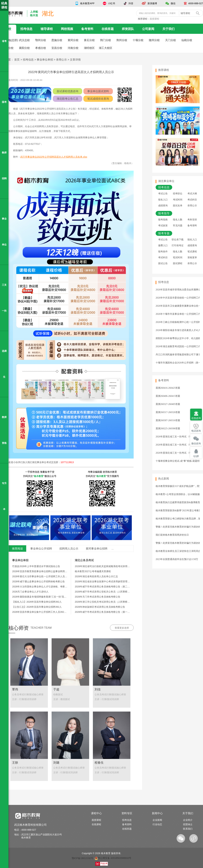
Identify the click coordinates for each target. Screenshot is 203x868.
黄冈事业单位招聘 (97, 549)
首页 (17, 60)
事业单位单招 (45, 60)
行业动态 (157, 824)
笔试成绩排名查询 (98, 99)
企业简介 (188, 820)
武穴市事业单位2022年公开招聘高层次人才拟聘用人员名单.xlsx (54, 157)
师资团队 (128, 29)
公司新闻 (148, 29)
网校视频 (67, 29)
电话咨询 (196, 431)
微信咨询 (196, 444)
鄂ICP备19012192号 (83, 858)
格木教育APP (87, 3)
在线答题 (108, 29)
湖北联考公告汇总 (67, 99)
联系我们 (188, 829)
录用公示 (61, 60)
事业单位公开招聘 (41, 549)
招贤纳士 (188, 824)
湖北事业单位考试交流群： (53, 462)
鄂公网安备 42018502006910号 (113, 858)
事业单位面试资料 (98, 91)
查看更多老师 (122, 628)
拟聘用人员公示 (69, 549)
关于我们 (168, 29)
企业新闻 (157, 820)
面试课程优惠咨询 (67, 91)
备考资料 (87, 29)
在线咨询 (196, 418)
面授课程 (154, 19)
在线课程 (96, 824)
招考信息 (26, 29)
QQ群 (196, 456)
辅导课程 (47, 29)
